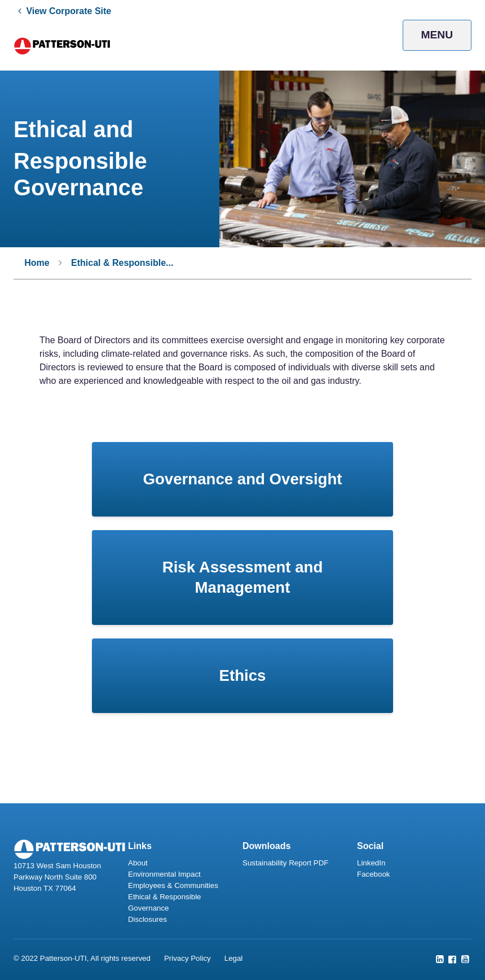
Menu (437, 35)
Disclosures (147, 919)
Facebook (373, 874)
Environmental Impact (164, 874)
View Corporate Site (69, 11)
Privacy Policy (188, 958)
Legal (234, 958)
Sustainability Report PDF (285, 863)
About (138, 863)
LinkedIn (371, 863)
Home (37, 263)
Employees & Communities (173, 885)
